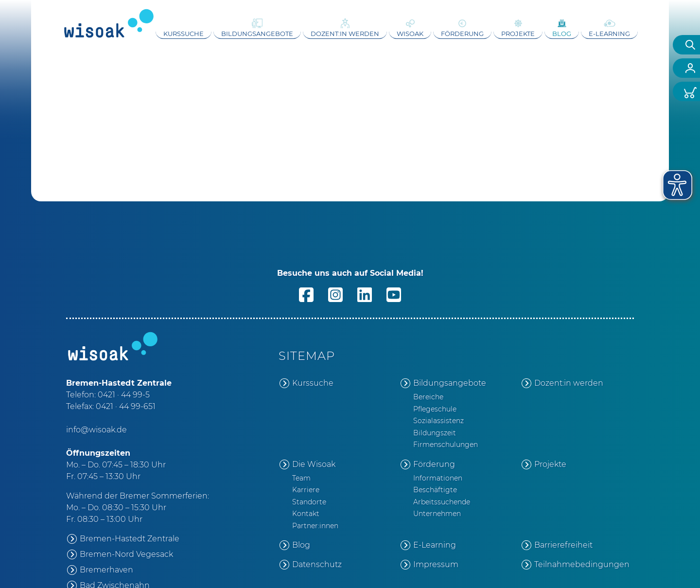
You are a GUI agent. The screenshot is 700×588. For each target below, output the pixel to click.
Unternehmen (437, 514)
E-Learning (609, 34)
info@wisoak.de (96, 430)
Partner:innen (315, 526)
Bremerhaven (106, 570)
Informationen (438, 478)
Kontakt (306, 514)
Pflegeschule (435, 409)
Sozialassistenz (438, 421)
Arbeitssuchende (442, 502)
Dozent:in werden (345, 34)
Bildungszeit (435, 433)
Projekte (518, 34)
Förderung (462, 34)
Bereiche (428, 397)
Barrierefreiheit (563, 545)
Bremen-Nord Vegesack (126, 554)
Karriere (306, 490)
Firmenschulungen (446, 445)
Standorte (309, 502)
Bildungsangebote (257, 34)
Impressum (436, 564)
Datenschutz (317, 564)
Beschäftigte (435, 490)
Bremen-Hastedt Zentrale (130, 539)
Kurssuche (184, 34)
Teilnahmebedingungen (582, 564)
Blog (562, 34)
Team (301, 478)
